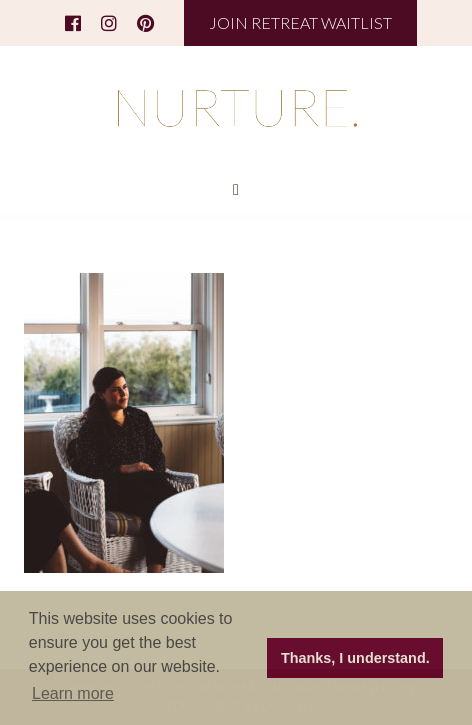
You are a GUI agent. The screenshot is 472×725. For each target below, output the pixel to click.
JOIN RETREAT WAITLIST (300, 22)
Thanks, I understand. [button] (355, 658)
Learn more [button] (73, 693)
